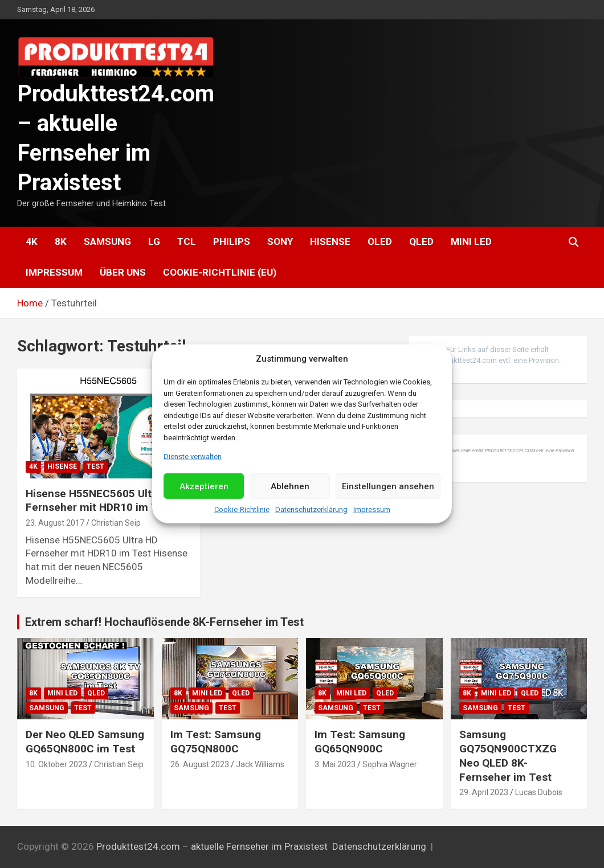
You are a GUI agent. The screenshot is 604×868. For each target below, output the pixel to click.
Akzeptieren (204, 486)
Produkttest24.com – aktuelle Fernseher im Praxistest (212, 846)
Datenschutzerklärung (311, 509)
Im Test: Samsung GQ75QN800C (216, 742)
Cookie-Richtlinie (242, 509)
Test (95, 466)
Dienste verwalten (193, 456)
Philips (232, 241)
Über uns (123, 272)
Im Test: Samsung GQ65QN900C (360, 742)
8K (61, 241)
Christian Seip (116, 523)
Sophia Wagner (390, 764)
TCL (187, 241)
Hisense (330, 241)
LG (154, 241)
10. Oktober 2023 (56, 764)
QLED (421, 241)
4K (32, 241)
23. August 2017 (55, 523)
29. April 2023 (484, 792)
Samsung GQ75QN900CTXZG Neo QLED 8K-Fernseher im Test (508, 756)
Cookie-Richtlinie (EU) (220, 272)
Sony (280, 241)
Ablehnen (290, 486)
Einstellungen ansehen (388, 486)
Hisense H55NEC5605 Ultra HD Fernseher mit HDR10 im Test (102, 501)
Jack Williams (260, 764)
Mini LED (471, 241)
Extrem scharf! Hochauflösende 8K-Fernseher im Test (164, 622)
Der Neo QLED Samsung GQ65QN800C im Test (85, 742)
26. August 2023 (200, 764)
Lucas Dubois (539, 792)
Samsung (107, 241)
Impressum (372, 509)
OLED (380, 241)
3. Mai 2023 (335, 764)
